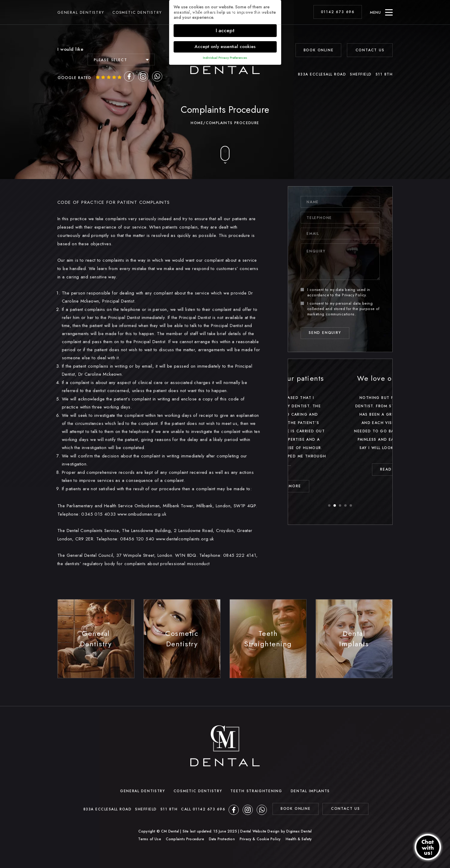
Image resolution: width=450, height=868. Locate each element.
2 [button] (335, 506)
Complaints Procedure (185, 839)
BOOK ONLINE (319, 50)
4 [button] (346, 506)
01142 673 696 (338, 14)
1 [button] (330, 506)
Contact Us (370, 50)
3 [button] (340, 506)
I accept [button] (225, 30)
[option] (340, 432)
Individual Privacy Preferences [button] (225, 58)
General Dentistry (81, 15)
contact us (346, 809)
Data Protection (222, 839)
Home (197, 123)
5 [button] (351, 506)
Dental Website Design (260, 831)
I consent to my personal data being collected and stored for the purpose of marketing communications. (340, 309)
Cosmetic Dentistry (137, 15)
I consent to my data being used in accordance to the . (335, 292)
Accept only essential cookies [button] (225, 47)
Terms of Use (149, 839)
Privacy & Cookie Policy (260, 839)
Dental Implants (252, 15)
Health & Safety (299, 839)
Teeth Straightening (197, 15)
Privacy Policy (354, 295)
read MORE (340, 486)
